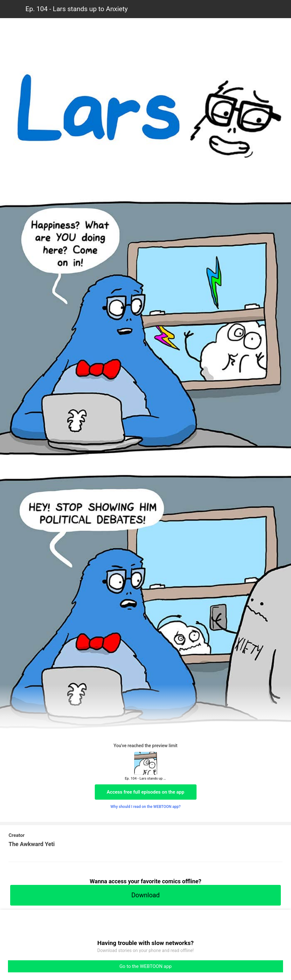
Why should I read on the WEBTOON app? (145, 807)
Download (145, 895)
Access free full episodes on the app (146, 792)
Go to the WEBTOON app (145, 966)
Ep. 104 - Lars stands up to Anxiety (77, 9)
